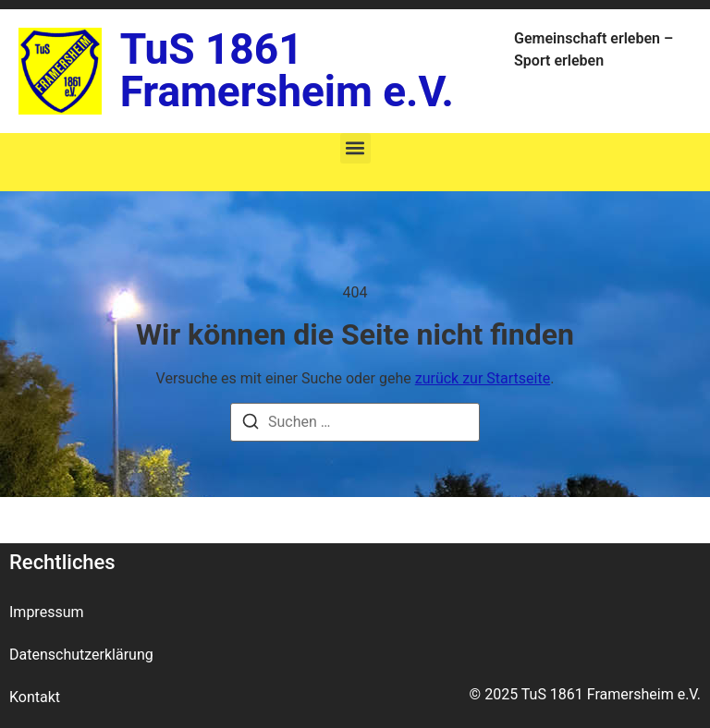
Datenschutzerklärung (81, 655)
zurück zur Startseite (483, 378)
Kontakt (35, 697)
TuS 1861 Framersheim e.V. (287, 70)
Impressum (47, 612)
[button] (355, 148)
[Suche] (251, 425)
